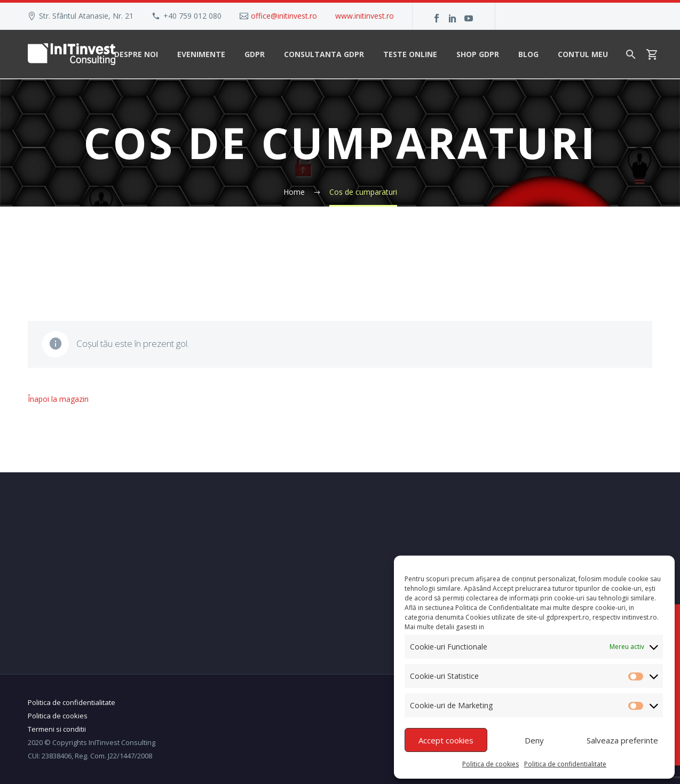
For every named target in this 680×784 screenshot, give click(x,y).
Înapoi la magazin (58, 399)
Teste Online (410, 54)
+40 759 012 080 (192, 16)
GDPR (255, 54)
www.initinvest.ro (365, 16)
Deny (534, 740)
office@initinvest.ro (284, 16)
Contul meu (583, 54)
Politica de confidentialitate (565, 764)
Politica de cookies (491, 764)
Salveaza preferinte (622, 740)
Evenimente (201, 54)
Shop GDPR (478, 54)
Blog (528, 54)
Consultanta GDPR (324, 54)
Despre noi (136, 54)
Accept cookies (446, 740)
